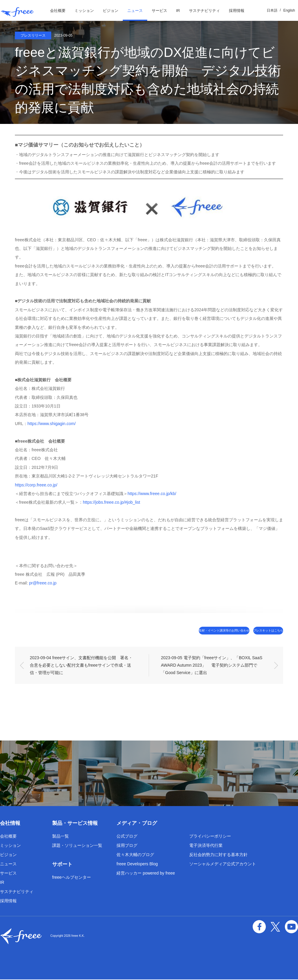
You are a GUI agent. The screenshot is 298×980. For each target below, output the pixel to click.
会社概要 (58, 11)
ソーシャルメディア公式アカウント (223, 864)
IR (178, 11)
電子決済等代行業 (206, 846)
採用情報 (237, 11)
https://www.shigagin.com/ (52, 424)
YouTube (293, 925)
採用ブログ (127, 846)
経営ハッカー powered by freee (146, 874)
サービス (159, 11)
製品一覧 (60, 837)
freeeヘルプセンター (72, 878)
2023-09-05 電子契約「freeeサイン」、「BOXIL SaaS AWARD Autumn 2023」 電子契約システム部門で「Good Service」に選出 (212, 666)
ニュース (135, 11)
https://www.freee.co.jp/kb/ (152, 494)
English (289, 10)
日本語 (272, 10)
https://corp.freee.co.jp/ (36, 485)
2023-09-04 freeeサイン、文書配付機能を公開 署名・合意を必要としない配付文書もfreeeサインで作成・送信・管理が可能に (81, 666)
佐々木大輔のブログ (135, 855)
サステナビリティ (204, 11)
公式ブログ (127, 837)
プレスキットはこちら (258, 631)
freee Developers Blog (137, 864)
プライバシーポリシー (210, 837)
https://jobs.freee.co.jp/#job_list (111, 502)
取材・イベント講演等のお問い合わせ (190, 631)
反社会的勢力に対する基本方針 (218, 855)
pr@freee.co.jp (43, 583)
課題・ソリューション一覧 (77, 846)
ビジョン (111, 11)
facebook (265, 925)
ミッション (84, 11)
